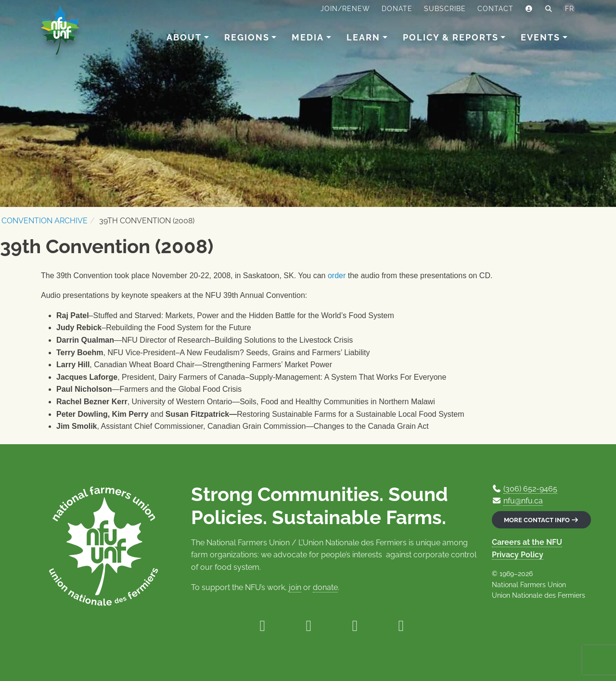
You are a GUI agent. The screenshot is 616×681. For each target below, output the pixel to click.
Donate (397, 9)
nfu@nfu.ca (523, 501)
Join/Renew (345, 9)
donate (325, 587)
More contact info (541, 520)
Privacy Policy (518, 555)
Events (540, 37)
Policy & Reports (451, 37)
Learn (363, 37)
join (295, 587)
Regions (247, 37)
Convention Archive (45, 221)
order (337, 276)
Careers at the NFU (527, 542)
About (184, 37)
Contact (495, 9)
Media (308, 37)
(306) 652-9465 (530, 489)
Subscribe (445, 9)
